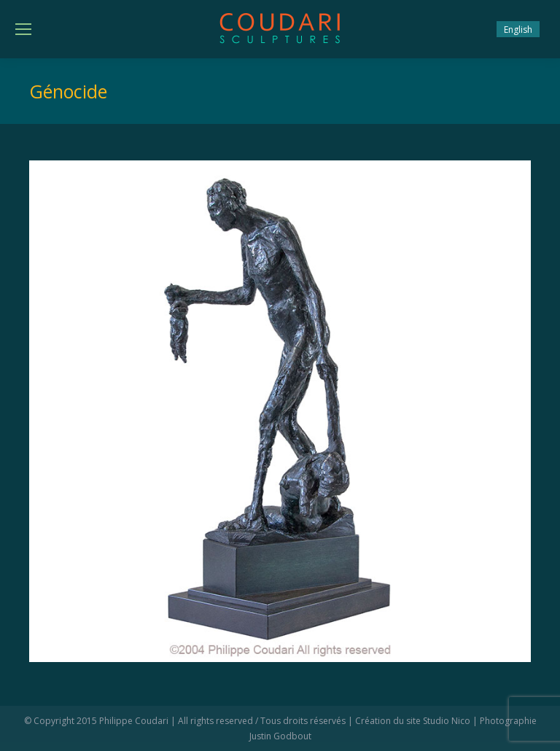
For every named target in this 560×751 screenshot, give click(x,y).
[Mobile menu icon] (23, 29)
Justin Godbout (280, 736)
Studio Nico (447, 721)
